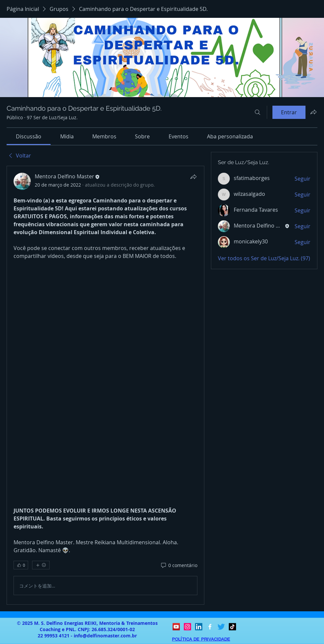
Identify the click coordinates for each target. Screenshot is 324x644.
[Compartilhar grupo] (313, 112)
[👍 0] (21, 565)
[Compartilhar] (193, 177)
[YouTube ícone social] (176, 627)
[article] (105, 385)
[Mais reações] (41, 565)
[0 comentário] (179, 565)
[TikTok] (232, 627)
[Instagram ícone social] (187, 627)
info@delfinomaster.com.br (105, 636)
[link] (29, 136)
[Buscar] (258, 112)
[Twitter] (221, 627)
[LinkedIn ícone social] (199, 627)
